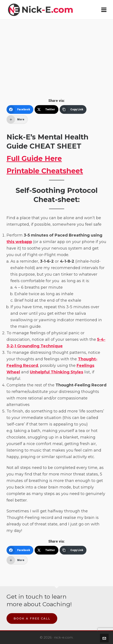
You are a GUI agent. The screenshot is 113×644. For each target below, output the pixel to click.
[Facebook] (20, 109)
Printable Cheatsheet (45, 171)
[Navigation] (104, 10)
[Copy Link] (73, 109)
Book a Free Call (32, 618)
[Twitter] (46, 109)
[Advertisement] (56, 66)
